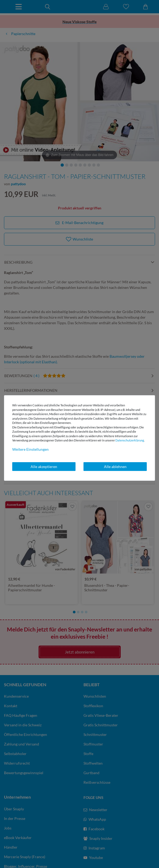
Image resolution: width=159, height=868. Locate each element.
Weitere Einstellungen (30, 449)
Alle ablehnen (115, 467)
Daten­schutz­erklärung (130, 440)
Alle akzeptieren (44, 467)
